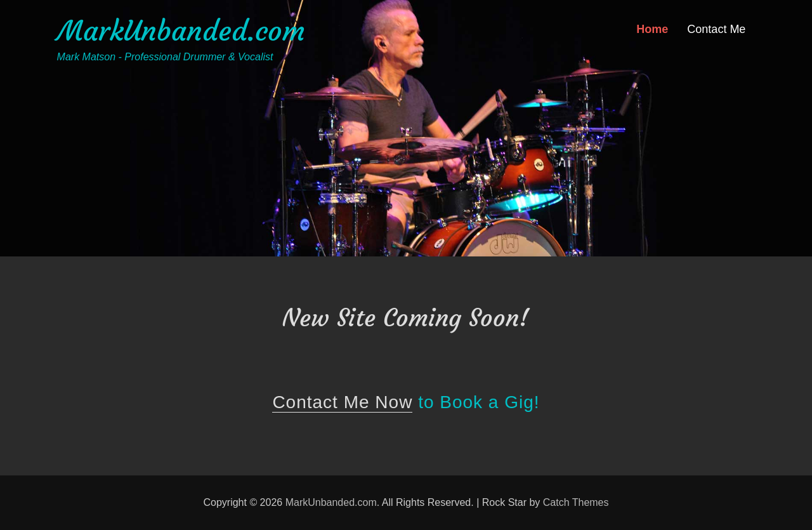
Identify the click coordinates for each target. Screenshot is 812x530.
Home (652, 29)
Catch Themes (576, 502)
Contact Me (716, 29)
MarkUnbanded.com (181, 31)
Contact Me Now (342, 402)
